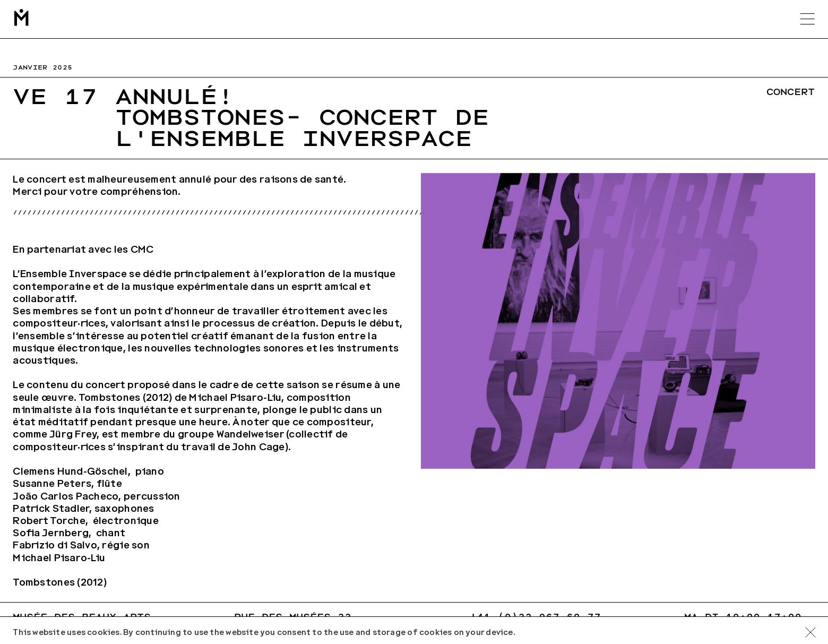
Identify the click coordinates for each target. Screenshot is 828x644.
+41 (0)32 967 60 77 (535, 617)
